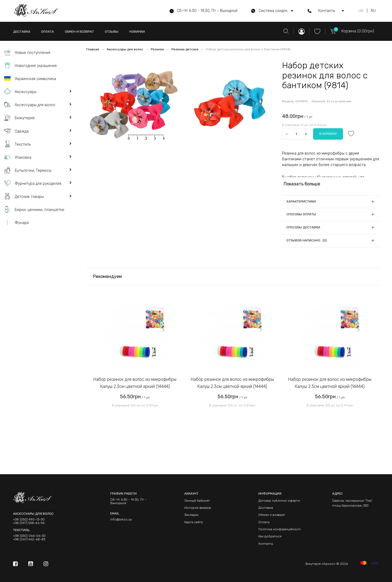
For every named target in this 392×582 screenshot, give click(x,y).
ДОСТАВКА (22, 32)
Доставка (266, 508)
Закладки (191, 515)
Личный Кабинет (197, 501)
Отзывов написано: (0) (307, 240)
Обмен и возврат (272, 515)
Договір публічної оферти (279, 501)
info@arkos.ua (121, 519)
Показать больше (302, 184)
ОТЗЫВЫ (112, 32)
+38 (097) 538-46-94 (29, 523)
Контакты (266, 544)
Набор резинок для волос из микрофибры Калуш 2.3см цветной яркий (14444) (135, 383)
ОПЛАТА (48, 32)
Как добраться (270, 536)
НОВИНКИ (137, 32)
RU (373, 11)
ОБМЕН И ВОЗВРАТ (79, 32)
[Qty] (296, 134)
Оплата (264, 522)
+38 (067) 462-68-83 (29, 539)
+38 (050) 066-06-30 (29, 536)
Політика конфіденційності (280, 529)
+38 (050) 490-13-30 (29, 520)
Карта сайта (194, 522)
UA (361, 11)
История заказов (198, 508)
